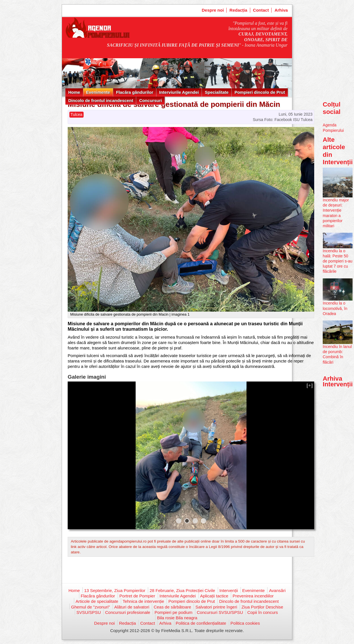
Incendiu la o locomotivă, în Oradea (335, 308)
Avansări (277, 590)
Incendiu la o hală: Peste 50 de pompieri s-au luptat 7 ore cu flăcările (338, 261)
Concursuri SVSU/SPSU (220, 612)
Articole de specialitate (97, 601)
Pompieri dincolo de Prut (260, 92)
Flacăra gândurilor (135, 92)
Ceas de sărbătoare (172, 607)
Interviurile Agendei (179, 92)
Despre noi (213, 10)
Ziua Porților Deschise (262, 607)
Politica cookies (245, 623)
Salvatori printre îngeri (216, 607)
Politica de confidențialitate (201, 623)
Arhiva (281, 10)
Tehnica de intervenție (143, 601)
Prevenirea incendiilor (253, 596)
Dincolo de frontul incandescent (101, 100)
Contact (261, 10)
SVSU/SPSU (89, 612)
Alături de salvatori (132, 607)
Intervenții (229, 590)
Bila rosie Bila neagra (177, 618)
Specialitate (217, 92)
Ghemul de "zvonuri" (91, 607)
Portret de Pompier (137, 596)
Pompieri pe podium (173, 612)
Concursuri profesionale (128, 612)
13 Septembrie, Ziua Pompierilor (115, 590)
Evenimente (98, 92)
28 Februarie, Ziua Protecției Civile (182, 590)
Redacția (238, 10)
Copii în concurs (263, 612)
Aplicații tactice (214, 596)
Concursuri (150, 100)
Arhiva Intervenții (338, 381)
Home (74, 92)
